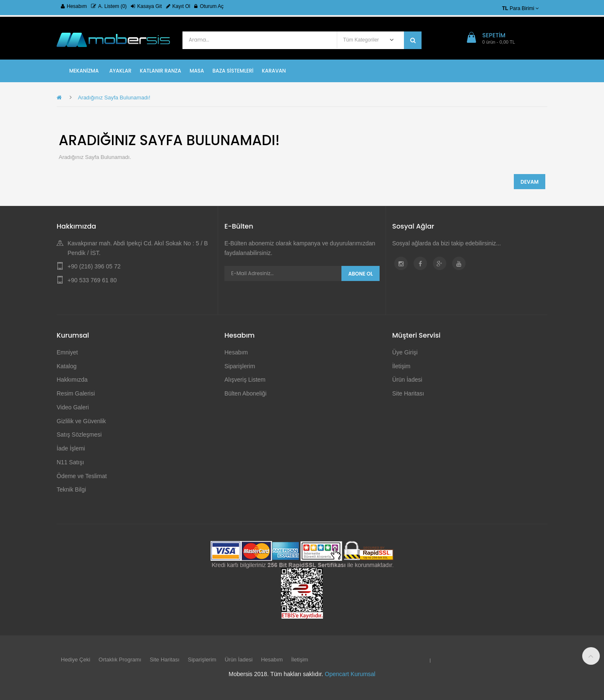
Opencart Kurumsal (350, 674)
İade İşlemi (71, 448)
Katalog (66, 366)
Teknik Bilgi (71, 489)
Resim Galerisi (76, 393)
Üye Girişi (405, 352)
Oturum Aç (209, 6)
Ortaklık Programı (120, 660)
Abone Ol (361, 274)
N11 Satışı (70, 462)
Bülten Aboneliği (245, 393)
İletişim (401, 366)
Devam (530, 182)
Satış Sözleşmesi (79, 435)
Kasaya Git (146, 6)
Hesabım (74, 6)
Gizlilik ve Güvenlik (81, 421)
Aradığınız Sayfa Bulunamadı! (114, 98)
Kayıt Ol (178, 6)
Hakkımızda (72, 380)
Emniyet (67, 352)
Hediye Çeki (75, 660)
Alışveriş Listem (245, 380)
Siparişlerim (240, 366)
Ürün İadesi (407, 380)
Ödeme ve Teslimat (82, 476)
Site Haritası (408, 393)
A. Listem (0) (109, 6)
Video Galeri (73, 407)
